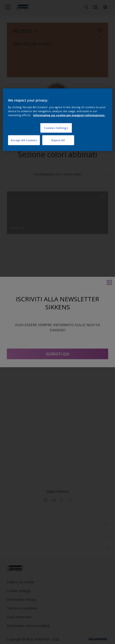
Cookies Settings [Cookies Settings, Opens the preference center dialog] (56, 128)
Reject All (58, 140)
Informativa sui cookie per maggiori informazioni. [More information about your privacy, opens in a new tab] (69, 115)
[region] (57, 120)
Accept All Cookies (24, 140)
